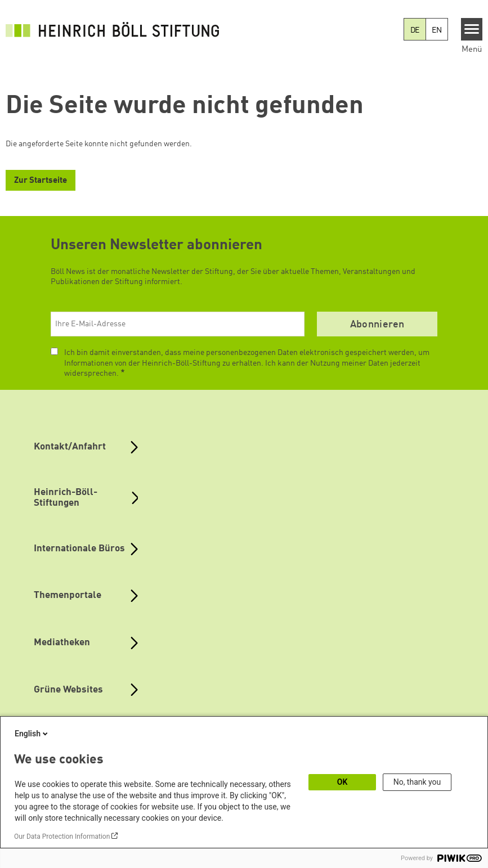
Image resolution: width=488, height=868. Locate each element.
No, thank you (417, 782)
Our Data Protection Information (62, 836)
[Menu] (472, 29)
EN (437, 30)
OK (343, 782)
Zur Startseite (41, 181)
